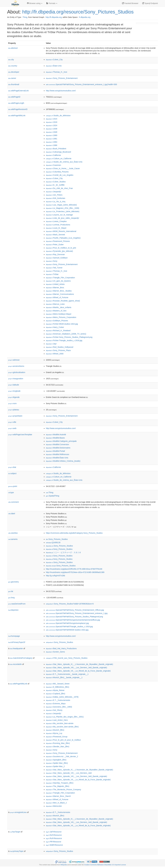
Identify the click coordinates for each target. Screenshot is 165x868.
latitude (14, 385)
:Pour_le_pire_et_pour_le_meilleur (63, 740)
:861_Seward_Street (58, 684)
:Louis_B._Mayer (56, 228)
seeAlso (13, 533)
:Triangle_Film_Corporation (60, 278)
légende (14, 397)
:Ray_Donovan (55, 254)
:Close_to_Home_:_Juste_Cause (63, 168)
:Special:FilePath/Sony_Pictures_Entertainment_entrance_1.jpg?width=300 (81, 84)
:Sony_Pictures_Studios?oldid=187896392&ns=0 (70, 604)
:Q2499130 (53, 542)
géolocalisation (17, 372)
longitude (14, 391)
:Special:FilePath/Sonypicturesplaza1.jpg (67, 623)
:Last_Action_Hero (57, 720)
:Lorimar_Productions (58, 225)
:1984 (51, 142)
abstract (13, 48)
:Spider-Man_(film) (57, 763)
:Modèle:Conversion (57, 444)
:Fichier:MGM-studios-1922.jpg (62, 324)
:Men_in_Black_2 (56, 803)
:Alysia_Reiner (55, 690)
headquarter (16, 648)
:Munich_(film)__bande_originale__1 (64, 677)
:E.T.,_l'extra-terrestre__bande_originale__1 (67, 674)
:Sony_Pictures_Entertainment (62, 78)
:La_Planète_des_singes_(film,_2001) (65, 717)
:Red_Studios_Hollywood (60, 347)
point (13, 486)
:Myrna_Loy (54, 733)
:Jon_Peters (54, 195)
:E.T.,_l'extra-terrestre (58, 700)
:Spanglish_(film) (56, 760)
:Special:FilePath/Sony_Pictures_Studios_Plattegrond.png (74, 617)
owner (12, 78)
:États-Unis (54, 66)
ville (12, 422)
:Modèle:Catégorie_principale (61, 441)
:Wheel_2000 (55, 354)
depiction (13, 610)
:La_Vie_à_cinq (56, 202)
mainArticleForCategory (21, 658)
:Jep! (51, 344)
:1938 (51, 129)
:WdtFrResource (54, 845)
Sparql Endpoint (150, 3)
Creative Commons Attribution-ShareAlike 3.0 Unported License (105, 865)
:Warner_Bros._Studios (59, 291)
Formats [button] (52, 3)
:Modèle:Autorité (56, 435)
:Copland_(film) (55, 694)
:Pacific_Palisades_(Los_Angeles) (63, 238)
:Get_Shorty (54, 710)
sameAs (13, 539)
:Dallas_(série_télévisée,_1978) (62, 697)
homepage (14, 636)
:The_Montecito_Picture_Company (63, 790)
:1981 (51, 139)
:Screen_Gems (55, 652)
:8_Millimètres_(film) (58, 687)
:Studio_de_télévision (58, 116)
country (13, 66)
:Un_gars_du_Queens (58, 281)
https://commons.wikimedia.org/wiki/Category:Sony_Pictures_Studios (74, 533)
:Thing (50, 492)
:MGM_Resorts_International (61, 231)
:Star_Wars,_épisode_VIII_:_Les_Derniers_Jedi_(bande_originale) (76, 668)
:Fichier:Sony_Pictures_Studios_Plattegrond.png (69, 337)
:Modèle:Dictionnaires (58, 448)
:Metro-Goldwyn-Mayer (59, 314)
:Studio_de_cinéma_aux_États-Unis (64, 162)
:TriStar (52, 274)
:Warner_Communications (60, 294)
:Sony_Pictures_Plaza (58, 350)
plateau (14, 410)
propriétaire (15, 416)
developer (14, 72)
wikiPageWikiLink (17, 116)
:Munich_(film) (55, 730)
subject (12, 473)
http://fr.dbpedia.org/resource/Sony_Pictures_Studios (78, 12)
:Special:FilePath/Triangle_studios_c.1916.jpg (69, 627)
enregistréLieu (18, 812)
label (12, 514)
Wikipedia (64, 865)
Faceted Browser (130, 3)
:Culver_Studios (56, 182)
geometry (13, 582)
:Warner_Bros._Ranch (58, 796)
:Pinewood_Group (57, 737)
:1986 (51, 145)
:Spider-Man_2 (55, 766)
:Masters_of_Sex (56, 311)
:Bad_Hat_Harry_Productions (61, 648)
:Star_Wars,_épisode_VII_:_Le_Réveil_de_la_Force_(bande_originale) (78, 671)
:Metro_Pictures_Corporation (61, 317)
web (12, 428)
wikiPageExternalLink (18, 91)
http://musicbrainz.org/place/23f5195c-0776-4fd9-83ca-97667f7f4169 (74, 569)
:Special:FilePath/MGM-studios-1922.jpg (67, 630)
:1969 (51, 135)
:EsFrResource (54, 835)
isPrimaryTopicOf (17, 642)
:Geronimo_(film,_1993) (59, 707)
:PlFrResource (54, 842)
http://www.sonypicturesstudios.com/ (61, 91)
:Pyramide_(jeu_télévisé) (59, 251)
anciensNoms (16, 366)
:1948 (51, 132)
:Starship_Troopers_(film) (60, 783)
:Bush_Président (56, 149)
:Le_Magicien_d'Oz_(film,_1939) (63, 208)
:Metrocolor (54, 806)
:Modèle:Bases (55, 438)
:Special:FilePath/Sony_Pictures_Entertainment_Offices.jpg (75, 610)
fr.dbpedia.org (85, 17)
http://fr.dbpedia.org (54, 17)
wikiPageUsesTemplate (20, 435)
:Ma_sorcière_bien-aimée (60, 723)
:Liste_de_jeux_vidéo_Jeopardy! (62, 218)
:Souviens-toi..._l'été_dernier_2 (62, 756)
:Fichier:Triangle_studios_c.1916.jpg (64, 340)
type (11, 492)
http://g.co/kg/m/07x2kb (55, 576)
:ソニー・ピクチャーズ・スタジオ (63, 552)
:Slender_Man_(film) (58, 747)
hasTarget (15, 832)
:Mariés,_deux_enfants (59, 307)
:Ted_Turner (54, 268)
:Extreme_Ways (56, 704)
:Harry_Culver (55, 327)
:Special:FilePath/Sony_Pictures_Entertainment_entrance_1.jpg (77, 613)
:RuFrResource (54, 838)
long (11, 598)
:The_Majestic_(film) (58, 786)
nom (12, 403)
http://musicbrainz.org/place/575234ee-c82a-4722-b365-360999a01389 (75, 572)
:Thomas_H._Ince (57, 72)
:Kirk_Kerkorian (56, 198)
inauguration (16, 379)
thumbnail (14, 84)
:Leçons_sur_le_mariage (59, 215)
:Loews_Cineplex (56, 221)
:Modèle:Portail (55, 451)
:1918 (51, 122)
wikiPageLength (16, 103)
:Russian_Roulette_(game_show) (63, 301)
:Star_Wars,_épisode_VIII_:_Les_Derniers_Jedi (69, 773)
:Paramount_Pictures (58, 241)
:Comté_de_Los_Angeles (60, 175)
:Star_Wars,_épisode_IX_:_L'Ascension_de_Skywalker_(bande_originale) (79, 664)
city (11, 60)
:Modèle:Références (58, 454)
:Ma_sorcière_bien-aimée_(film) (62, 727)
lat (11, 591)
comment (13, 502)
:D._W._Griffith (55, 185)
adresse (14, 360)
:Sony (52, 261)
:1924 (51, 125)
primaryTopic (17, 851)
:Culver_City (54, 60)
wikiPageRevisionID (18, 109)
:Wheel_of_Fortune (57, 297)
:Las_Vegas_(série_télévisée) (61, 205)
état (12, 467)
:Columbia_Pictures (57, 172)
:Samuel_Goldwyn (57, 258)
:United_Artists (55, 284)
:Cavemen (53, 165)
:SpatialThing (52, 496)
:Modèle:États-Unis (57, 458)
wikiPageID (14, 97)
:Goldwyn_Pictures (57, 321)
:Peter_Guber (55, 245)
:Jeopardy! (54, 192)
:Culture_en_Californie (59, 159)
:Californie (53, 155)
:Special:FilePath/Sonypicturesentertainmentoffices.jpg (73, 620)
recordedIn (16, 664)
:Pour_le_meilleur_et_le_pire (61, 248)
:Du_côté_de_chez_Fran (59, 188)
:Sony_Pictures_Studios (57, 539)
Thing (25, 17)
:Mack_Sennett (55, 235)
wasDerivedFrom (17, 604)
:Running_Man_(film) (58, 743)
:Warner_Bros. (55, 288)
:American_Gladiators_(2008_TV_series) (66, 334)
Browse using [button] (35, 3)
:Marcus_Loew (55, 304)
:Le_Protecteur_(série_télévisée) (63, 211)
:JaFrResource (54, 832)
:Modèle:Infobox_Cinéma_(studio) (63, 461)
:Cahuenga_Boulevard (58, 152)
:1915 (51, 119)
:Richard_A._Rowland (58, 331)
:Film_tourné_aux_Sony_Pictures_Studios (67, 658)
